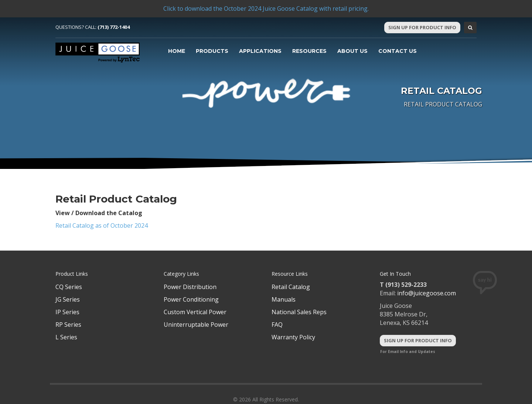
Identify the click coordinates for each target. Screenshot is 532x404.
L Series (66, 337)
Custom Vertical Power (195, 312)
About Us (352, 51)
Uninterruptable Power (196, 325)
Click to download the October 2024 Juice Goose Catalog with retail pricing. (266, 9)
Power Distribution (190, 287)
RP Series (68, 325)
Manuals (284, 299)
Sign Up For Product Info (422, 27)
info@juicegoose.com (427, 293)
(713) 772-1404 (114, 27)
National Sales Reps (299, 312)
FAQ (277, 325)
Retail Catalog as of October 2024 (102, 225)
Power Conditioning (191, 299)
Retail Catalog (291, 287)
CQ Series (69, 287)
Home (177, 51)
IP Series (67, 312)
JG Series (68, 299)
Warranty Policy (293, 337)
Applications (260, 51)
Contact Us (398, 51)
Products (212, 51)
